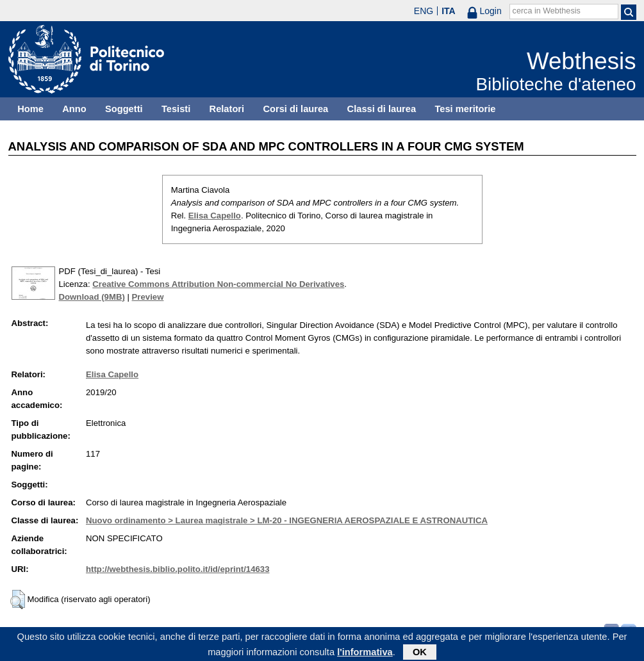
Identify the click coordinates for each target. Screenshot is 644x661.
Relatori (227, 109)
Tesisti (176, 109)
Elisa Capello (215, 216)
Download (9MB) (92, 297)
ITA (449, 11)
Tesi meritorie (465, 109)
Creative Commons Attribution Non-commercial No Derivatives (218, 284)
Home (30, 109)
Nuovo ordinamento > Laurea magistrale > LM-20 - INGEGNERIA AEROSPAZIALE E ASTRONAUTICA (287, 520)
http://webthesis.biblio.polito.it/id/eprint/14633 (178, 569)
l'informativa (365, 654)
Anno (74, 109)
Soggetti (124, 109)
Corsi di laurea (295, 109)
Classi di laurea (382, 109)
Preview (148, 297)
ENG (424, 11)
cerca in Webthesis (547, 11)
